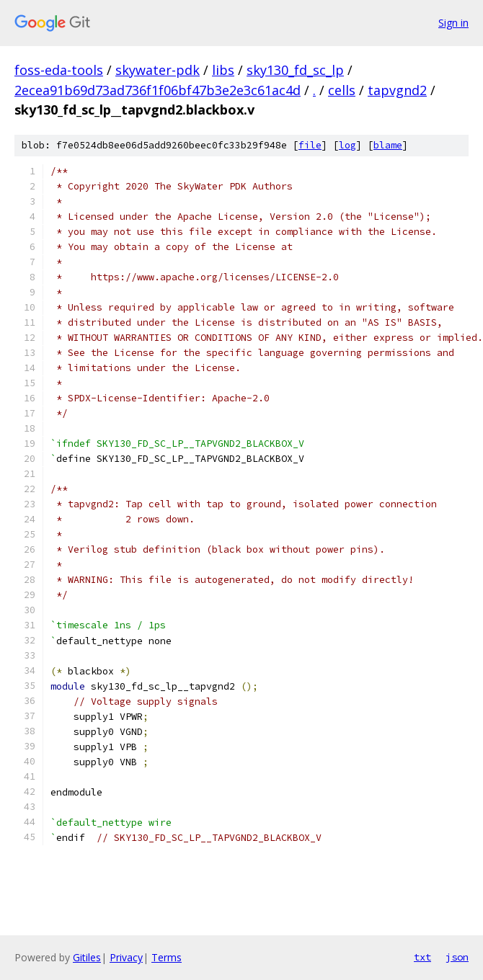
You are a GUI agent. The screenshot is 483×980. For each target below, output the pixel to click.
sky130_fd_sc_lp (295, 70)
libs (223, 70)
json (457, 957)
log (347, 145)
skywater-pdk (158, 70)
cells (342, 90)
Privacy (126, 957)
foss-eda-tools (59, 70)
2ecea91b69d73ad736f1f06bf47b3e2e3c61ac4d (158, 90)
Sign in (453, 23)
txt (422, 957)
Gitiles (87, 957)
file (310, 145)
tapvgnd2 (397, 90)
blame (388, 145)
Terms (167, 957)
